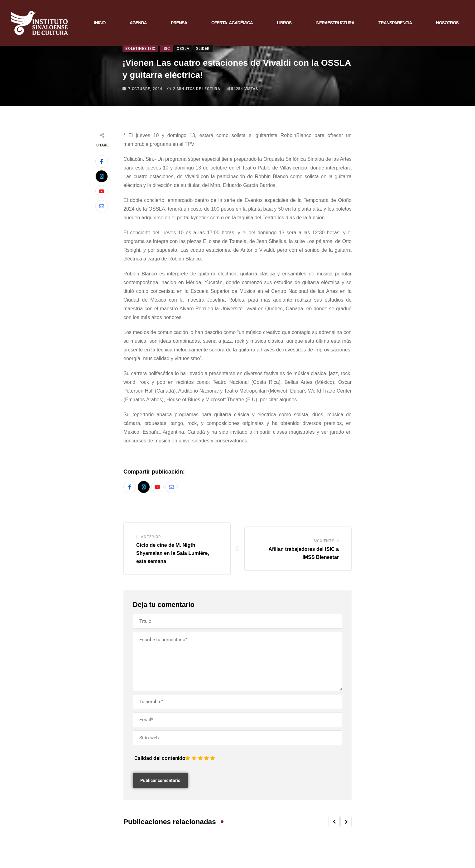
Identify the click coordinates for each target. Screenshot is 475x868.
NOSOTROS (447, 24)
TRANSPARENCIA (395, 24)
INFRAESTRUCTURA (335, 24)
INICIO (100, 24)
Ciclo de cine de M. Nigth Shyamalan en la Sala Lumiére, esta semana (173, 556)
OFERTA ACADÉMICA (232, 24)
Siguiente (324, 544)
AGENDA (138, 24)
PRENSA (179, 24)
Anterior (151, 540)
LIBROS (284, 24)
